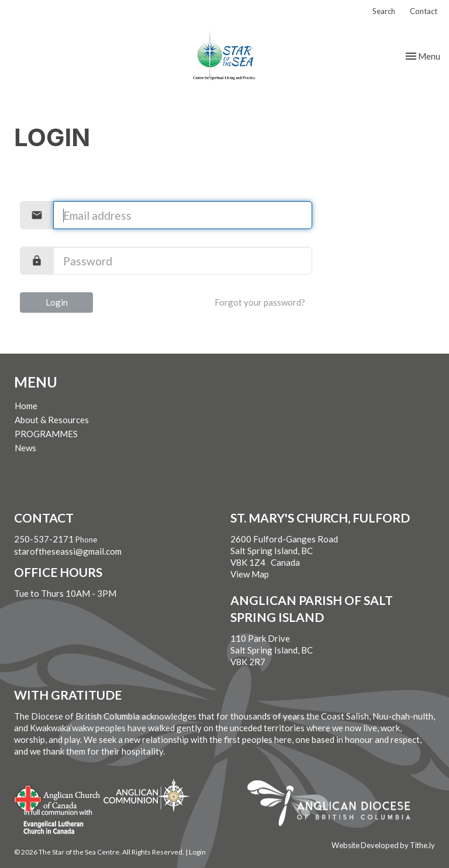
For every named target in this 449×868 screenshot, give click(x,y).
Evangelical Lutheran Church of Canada (53, 822)
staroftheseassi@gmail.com (68, 551)
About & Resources (52, 420)
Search (384, 11)
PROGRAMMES (46, 434)
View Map (250, 574)
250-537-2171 (44, 539)
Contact (424, 11)
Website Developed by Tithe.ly (383, 845)
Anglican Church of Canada (58, 797)
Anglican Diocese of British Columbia (335, 805)
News (25, 448)
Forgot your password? (260, 302)
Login (57, 302)
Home (26, 406)
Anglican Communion (146, 795)
